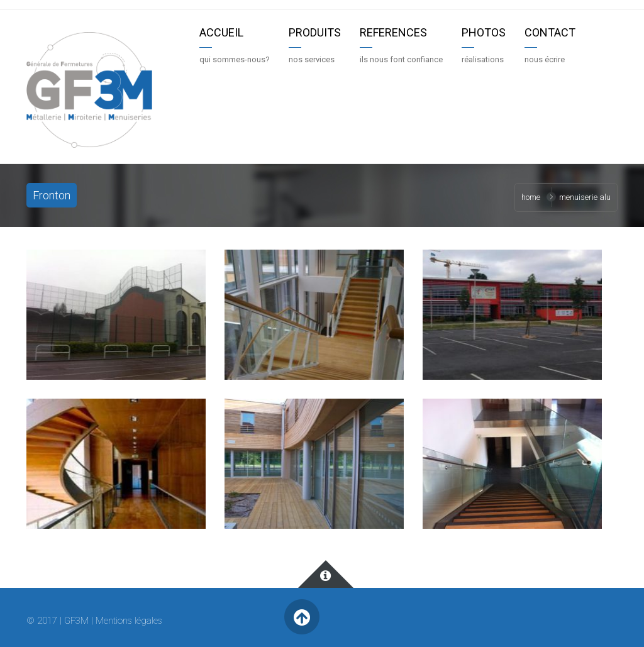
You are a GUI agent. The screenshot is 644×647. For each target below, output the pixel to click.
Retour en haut (302, 617)
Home (531, 197)
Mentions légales (129, 621)
